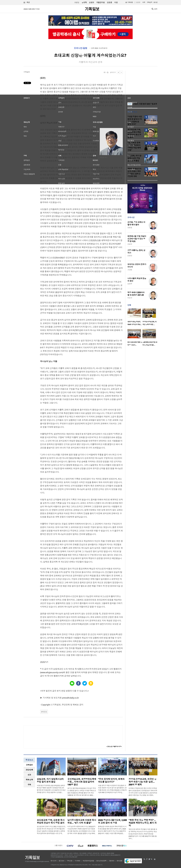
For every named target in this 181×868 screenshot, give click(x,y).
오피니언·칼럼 (81, 48)
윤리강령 (119, 861)
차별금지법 (101, 2)
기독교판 (130, 2)
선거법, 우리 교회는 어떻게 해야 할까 (136, 223)
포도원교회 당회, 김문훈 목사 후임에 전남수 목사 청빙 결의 (134, 133)
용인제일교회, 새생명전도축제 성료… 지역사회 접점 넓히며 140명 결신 (82, 782)
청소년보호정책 (101, 861)
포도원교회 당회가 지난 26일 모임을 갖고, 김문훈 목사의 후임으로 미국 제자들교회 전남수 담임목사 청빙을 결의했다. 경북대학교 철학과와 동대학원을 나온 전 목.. (51, 830)
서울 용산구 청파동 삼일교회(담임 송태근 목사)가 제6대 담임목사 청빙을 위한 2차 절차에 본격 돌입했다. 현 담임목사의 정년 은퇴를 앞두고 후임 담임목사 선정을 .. (51, 789)
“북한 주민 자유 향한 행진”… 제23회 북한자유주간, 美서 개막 (143, 823)
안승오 (130, 244)
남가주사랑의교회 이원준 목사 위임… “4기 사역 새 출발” (82, 821)
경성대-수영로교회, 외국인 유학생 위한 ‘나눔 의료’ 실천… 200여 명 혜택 (143, 782)
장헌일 (130, 227)
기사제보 (77, 861)
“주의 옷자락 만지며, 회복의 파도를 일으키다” (111, 780)
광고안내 (62, 861)
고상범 (130, 270)
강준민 (130, 256)
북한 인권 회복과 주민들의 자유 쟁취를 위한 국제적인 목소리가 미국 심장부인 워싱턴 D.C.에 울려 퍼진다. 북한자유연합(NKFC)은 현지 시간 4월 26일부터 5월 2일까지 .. (143, 834)
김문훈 (109, 2)
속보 (130, 104)
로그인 (155, 2)
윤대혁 (84, 2)
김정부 (130, 284)
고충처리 (112, 861)
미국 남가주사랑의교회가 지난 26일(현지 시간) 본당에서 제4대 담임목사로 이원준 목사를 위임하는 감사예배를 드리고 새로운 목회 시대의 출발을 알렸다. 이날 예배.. (81, 830)
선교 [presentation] (29, 775)
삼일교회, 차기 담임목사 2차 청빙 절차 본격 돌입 (134, 158)
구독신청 (149, 2)
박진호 (45, 712)
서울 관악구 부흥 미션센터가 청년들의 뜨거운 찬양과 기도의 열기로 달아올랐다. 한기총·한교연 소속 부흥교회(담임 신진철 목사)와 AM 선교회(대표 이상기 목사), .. (112, 789)
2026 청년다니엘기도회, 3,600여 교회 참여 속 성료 (112, 821)
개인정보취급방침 (88, 861)
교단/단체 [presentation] (29, 770)
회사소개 (53, 861)
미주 (144, 2)
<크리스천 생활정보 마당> (114, 747)
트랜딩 (77, 2)
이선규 (130, 298)
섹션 (27, 2)
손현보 (91, 2)
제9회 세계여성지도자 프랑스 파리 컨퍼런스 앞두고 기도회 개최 (134, 172)
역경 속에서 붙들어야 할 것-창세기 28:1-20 (136, 294)
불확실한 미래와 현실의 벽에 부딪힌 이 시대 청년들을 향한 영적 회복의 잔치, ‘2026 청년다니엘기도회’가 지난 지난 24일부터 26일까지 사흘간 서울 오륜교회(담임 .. (112, 830)
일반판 (138, 2)
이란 (116, 2)
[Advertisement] (142, 85)
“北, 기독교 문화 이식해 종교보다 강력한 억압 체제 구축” (134, 146)
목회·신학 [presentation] (29, 780)
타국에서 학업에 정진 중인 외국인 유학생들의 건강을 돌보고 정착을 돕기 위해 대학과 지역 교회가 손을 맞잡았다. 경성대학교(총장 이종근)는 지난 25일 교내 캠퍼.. (143, 792)
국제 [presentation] (29, 785)
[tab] (29, 765)
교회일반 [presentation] (29, 765)
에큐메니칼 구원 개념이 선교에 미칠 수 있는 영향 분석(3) (137, 239)
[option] (135, 318)
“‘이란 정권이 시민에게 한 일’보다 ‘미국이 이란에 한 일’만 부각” (135, 120)
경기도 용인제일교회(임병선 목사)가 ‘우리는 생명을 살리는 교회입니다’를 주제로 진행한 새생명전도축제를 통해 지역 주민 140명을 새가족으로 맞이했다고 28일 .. (82, 792)
